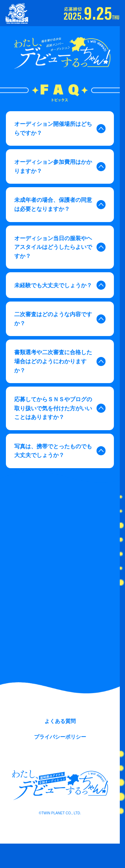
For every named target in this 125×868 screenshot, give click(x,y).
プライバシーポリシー (60, 737)
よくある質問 (60, 721)
